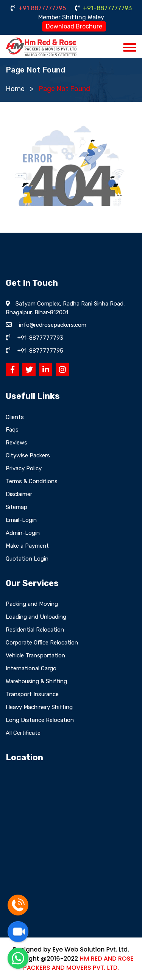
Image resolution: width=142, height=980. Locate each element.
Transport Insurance (32, 694)
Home (15, 89)
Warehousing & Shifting (36, 681)
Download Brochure (74, 26)
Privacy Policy (24, 468)
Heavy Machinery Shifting (39, 707)
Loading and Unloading (36, 617)
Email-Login (21, 520)
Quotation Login (27, 559)
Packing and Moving (32, 604)
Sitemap (16, 507)
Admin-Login (23, 533)
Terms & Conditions (32, 481)
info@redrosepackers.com (53, 325)
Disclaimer (19, 494)
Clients (15, 417)
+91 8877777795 (38, 8)
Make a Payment (27, 546)
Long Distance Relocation (40, 720)
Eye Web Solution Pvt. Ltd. (91, 949)
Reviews (16, 443)
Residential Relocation (35, 630)
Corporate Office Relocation (42, 643)
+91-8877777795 (40, 351)
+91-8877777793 (103, 8)
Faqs (12, 430)
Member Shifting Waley (71, 17)
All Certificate (23, 733)
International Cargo (31, 668)
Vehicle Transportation (35, 655)
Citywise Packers (28, 455)
